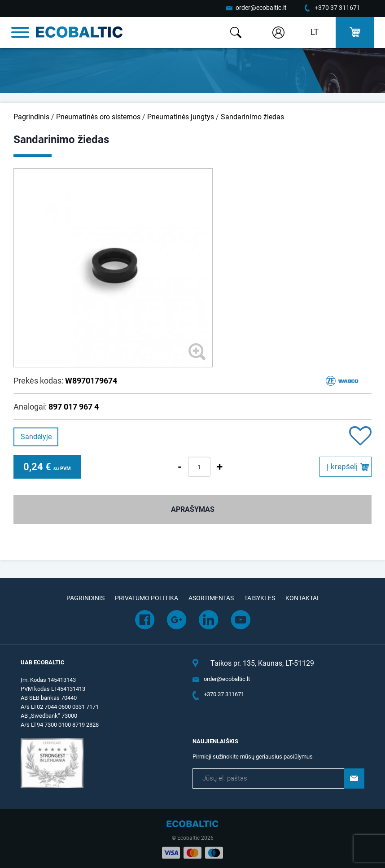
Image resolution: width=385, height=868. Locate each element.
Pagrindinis (31, 117)
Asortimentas (211, 598)
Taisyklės (260, 598)
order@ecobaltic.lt (261, 8)
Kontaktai (302, 598)
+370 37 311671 (337, 8)
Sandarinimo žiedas (252, 117)
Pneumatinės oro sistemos (98, 117)
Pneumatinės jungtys (181, 117)
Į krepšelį (342, 467)
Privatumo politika (147, 598)
